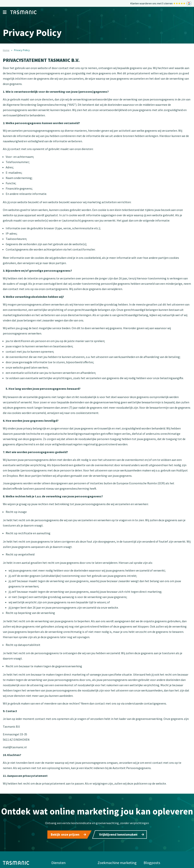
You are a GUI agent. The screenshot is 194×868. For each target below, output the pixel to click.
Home (6, 50)
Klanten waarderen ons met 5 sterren (161, 3)
